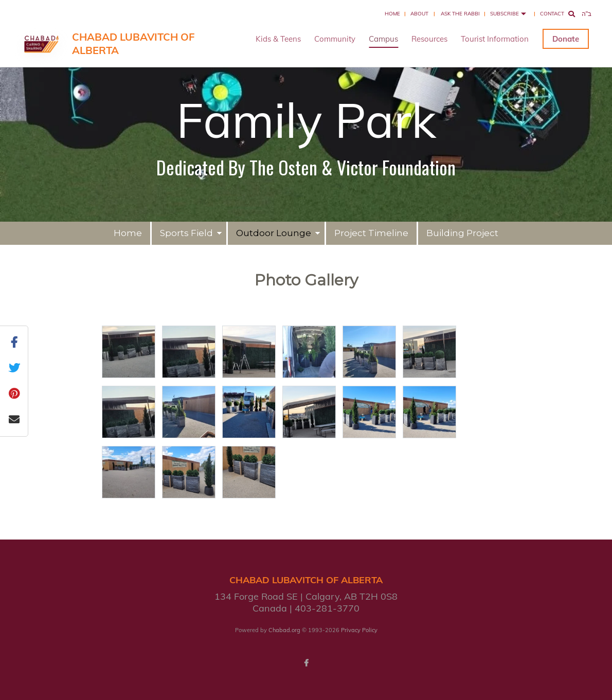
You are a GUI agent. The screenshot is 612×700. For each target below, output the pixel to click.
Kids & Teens (278, 39)
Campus (383, 39)
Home (392, 14)
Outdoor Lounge (274, 233)
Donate (566, 39)
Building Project (462, 233)
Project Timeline (371, 233)
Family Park (306, 120)
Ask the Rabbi (460, 14)
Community (335, 39)
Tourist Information (495, 39)
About (419, 14)
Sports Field (186, 233)
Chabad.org (284, 630)
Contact (552, 14)
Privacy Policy (359, 630)
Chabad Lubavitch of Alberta (133, 43)
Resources (429, 39)
